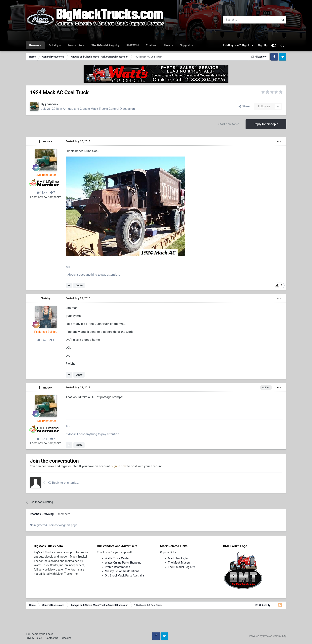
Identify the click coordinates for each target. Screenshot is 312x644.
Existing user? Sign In (238, 45)
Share (244, 106)
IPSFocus (48, 634)
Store (167, 45)
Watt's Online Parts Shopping (123, 563)
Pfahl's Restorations (117, 567)
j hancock (52, 104)
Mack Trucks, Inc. (179, 558)
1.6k (42, 340)
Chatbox (151, 45)
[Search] (241, 20)
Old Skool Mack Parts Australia (124, 575)
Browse (34, 45)
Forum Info (75, 45)
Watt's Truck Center (117, 558)
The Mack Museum (180, 563)
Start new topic (229, 124)
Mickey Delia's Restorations (122, 571)
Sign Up (262, 45)
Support (186, 45)
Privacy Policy (34, 638)
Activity (54, 45)
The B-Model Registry (105, 45)
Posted (78, 141)
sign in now (119, 466)
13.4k (42, 193)
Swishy (46, 298)
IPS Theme (32, 634)
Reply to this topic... (64, 483)
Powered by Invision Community (268, 636)
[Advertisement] (156, 622)
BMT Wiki (133, 45)
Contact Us (52, 638)
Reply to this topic (266, 124)
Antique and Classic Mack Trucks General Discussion (99, 109)
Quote (79, 285)
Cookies (67, 638)
